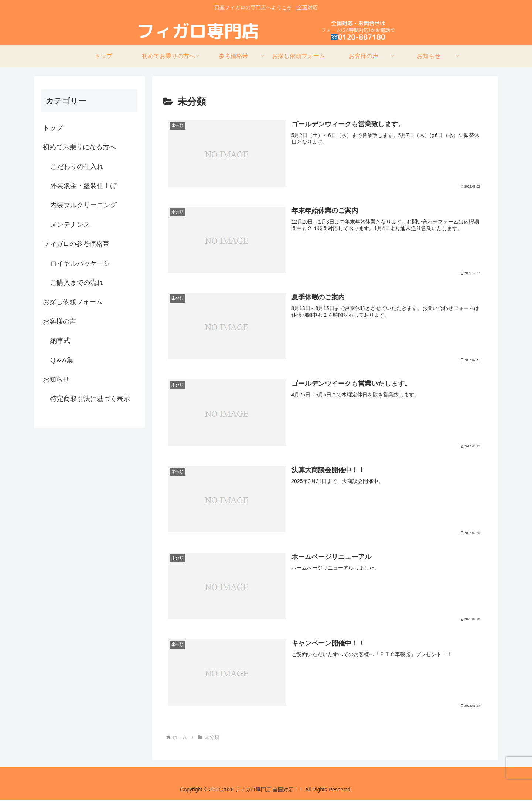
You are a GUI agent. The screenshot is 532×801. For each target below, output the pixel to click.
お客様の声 (59, 321)
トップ (53, 128)
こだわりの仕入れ (77, 167)
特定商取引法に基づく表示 (90, 399)
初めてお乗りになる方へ (79, 147)
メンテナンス (70, 225)
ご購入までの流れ (77, 283)
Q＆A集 (62, 360)
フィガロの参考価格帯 (76, 244)
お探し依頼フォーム (73, 302)
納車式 (60, 341)
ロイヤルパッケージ (80, 263)
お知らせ (56, 379)
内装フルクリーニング (83, 205)
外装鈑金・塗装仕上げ (83, 186)
